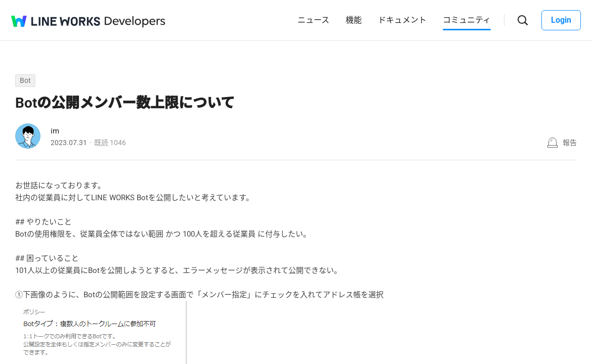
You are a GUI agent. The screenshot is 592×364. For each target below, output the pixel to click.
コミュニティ (467, 20)
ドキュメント (402, 20)
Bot (25, 80)
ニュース (313, 20)
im (55, 131)
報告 (570, 143)
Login (561, 20)
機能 (354, 20)
